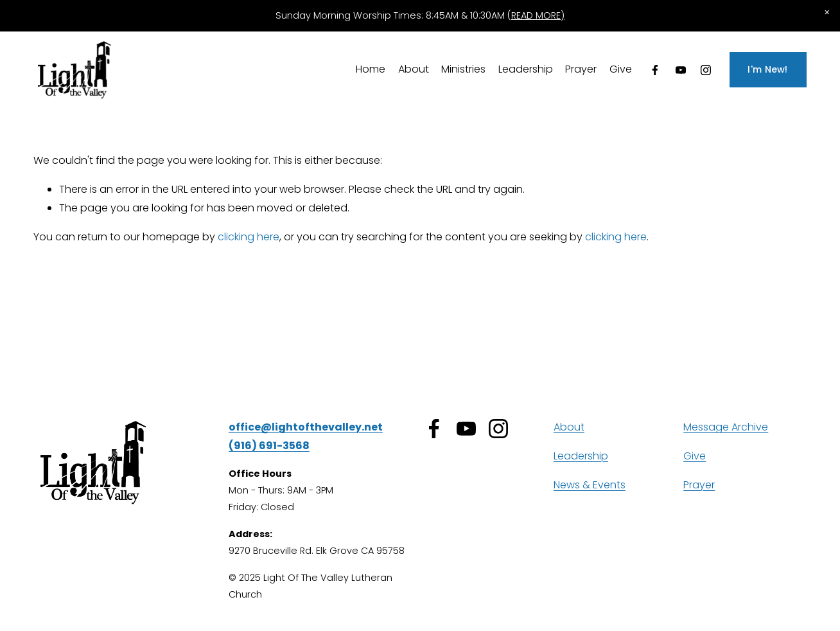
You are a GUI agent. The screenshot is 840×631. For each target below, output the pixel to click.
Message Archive (726, 427)
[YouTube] (681, 70)
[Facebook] (655, 70)
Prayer (581, 69)
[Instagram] (706, 70)
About (414, 69)
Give (621, 69)
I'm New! (767, 69)
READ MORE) (538, 15)
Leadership (526, 69)
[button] (827, 13)
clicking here (249, 237)
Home (371, 69)
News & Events (590, 485)
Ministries (463, 69)
